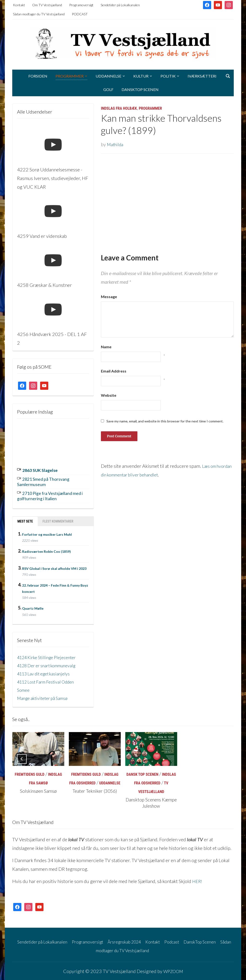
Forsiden (38, 76)
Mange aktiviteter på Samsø (45, 696)
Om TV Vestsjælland (47, 5)
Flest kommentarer (58, 519)
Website (109, 395)
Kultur (141, 76)
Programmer (70, 76)
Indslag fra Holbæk (119, 108)
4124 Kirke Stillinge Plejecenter (50, 655)
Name (106, 347)
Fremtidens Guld (29, 772)
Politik (168, 76)
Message (109, 297)
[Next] (224, 756)
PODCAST (80, 14)
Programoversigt (81, 5)
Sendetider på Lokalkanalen (120, 5)
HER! (198, 879)
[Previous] (22, 756)
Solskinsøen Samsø (38, 789)
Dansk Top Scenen (142, 772)
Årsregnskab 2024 (141, 939)
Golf (108, 89)
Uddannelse (108, 76)
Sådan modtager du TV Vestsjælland (39, 14)
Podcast (194, 939)
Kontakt (19, 5)
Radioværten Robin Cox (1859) (46, 549)
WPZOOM (173, 968)
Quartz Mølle (33, 606)
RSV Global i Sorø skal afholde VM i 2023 (54, 566)
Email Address (114, 371)
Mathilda (116, 144)
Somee (24, 687)
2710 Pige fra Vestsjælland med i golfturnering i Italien (49, 494)
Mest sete (25, 519)
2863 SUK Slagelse (43, 470)
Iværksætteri (202, 76)
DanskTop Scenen (140, 89)
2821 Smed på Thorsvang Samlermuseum (47, 481)
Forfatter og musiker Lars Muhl (47, 532)
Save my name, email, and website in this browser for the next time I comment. (165, 421)
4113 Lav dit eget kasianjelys (47, 671)
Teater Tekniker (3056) (95, 789)
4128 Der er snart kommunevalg (50, 663)
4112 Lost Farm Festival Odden (49, 679)
